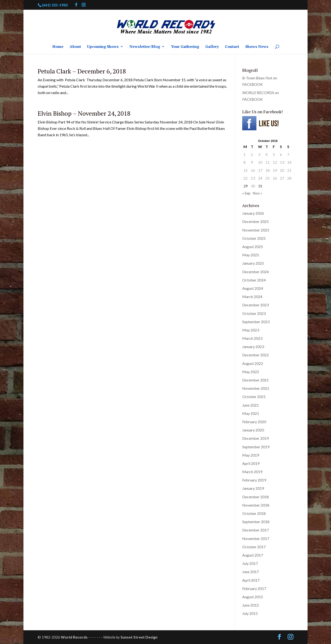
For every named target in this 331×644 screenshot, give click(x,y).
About (75, 47)
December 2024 (255, 272)
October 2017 (254, 547)
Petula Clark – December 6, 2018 (82, 71)
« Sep (246, 193)
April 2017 (251, 580)
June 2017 (250, 572)
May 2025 (251, 255)
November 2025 (256, 230)
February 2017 (254, 588)
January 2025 (253, 263)
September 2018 (256, 522)
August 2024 (253, 288)
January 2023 (253, 347)
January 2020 (253, 430)
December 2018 (255, 497)
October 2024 (254, 280)
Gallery (212, 47)
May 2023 (251, 330)
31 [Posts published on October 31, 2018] (260, 186)
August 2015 (253, 597)
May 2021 (251, 413)
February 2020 (254, 422)
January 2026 (253, 213)
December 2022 (255, 355)
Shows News (257, 47)
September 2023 (256, 322)
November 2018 (256, 505)
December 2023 (255, 305)
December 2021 (255, 380)
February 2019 (254, 480)
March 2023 (252, 338)
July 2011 (250, 613)
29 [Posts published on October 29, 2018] (246, 186)
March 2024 (252, 297)
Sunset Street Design (139, 637)
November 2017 (256, 538)
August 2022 (253, 363)
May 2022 (251, 372)
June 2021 (250, 405)
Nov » (257, 193)
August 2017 (253, 555)
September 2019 (256, 447)
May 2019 (251, 455)
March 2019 (252, 472)
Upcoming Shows (103, 47)
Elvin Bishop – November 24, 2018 (84, 113)
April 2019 (251, 463)
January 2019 (253, 488)
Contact (232, 47)
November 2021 (256, 388)
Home (58, 47)
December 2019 (255, 438)
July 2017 (250, 563)
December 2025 (255, 221)
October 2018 (254, 513)
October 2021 (254, 397)
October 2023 (254, 313)
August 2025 (253, 247)
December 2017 (255, 530)
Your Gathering (185, 47)
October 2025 (254, 238)
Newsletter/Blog (145, 47)
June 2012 (250, 605)
